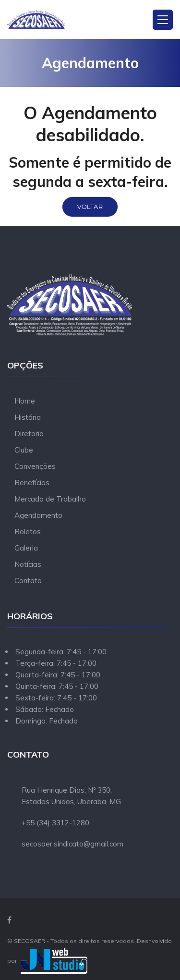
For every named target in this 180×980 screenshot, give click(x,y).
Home (25, 401)
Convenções (35, 466)
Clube (24, 450)
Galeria (26, 548)
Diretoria (29, 434)
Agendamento (38, 515)
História (28, 417)
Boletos (28, 532)
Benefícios (32, 483)
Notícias (28, 564)
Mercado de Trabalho (50, 499)
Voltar (90, 207)
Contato (28, 581)
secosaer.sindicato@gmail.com (72, 844)
